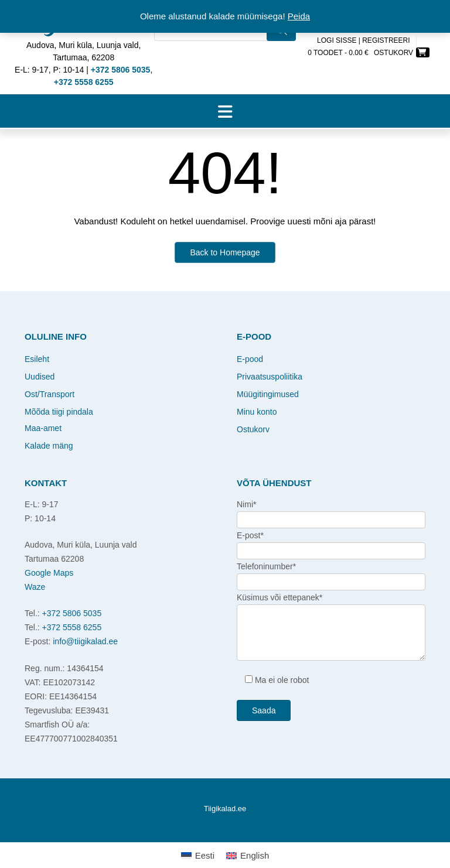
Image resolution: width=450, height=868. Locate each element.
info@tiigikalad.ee (85, 641)
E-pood (250, 359)
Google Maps (49, 573)
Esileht (37, 359)
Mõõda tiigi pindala (59, 412)
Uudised (40, 377)
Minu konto (257, 412)
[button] (225, 111)
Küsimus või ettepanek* (279, 597)
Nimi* (246, 504)
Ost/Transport (50, 394)
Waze (35, 587)
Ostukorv (253, 429)
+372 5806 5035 (72, 613)
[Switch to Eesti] (198, 855)
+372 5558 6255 (72, 627)
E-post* (250, 535)
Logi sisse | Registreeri (364, 40)
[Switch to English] (248, 855)
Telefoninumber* (266, 566)
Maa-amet (43, 428)
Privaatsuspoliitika (270, 377)
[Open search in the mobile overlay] (225, 47)
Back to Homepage (225, 252)
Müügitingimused (268, 394)
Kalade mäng (49, 446)
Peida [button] (299, 16)
